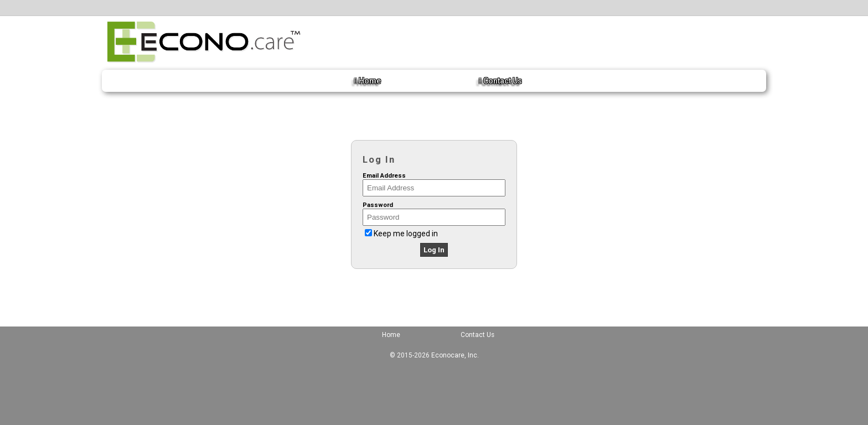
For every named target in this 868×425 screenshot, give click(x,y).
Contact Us (500, 81)
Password (378, 205)
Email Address (384, 176)
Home (368, 81)
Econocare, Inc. (455, 355)
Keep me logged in (406, 234)
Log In (434, 250)
